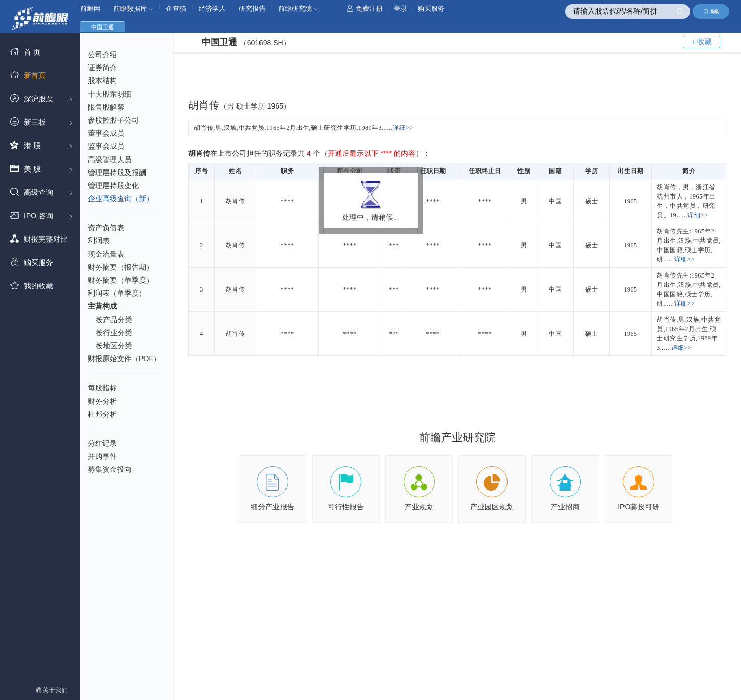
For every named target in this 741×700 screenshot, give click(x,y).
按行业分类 (114, 333)
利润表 (99, 241)
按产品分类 (114, 320)
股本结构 (102, 81)
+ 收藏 (701, 42)
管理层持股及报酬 (117, 173)
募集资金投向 (110, 469)
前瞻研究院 (298, 9)
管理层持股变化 (113, 186)
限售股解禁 (106, 107)
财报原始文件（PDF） (124, 359)
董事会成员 (106, 133)
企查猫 (176, 9)
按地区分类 (114, 346)
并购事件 (102, 456)
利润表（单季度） (117, 293)
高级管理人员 (110, 160)
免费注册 (365, 9)
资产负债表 (106, 228)
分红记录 (102, 443)
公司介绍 (102, 55)
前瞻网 (90, 9)
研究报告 (252, 9)
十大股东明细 (110, 94)
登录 (400, 9)
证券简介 (102, 68)
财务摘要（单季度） (121, 280)
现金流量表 (106, 254)
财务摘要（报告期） (121, 267)
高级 (711, 11)
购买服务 (431, 9)
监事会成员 (106, 146)
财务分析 (102, 401)
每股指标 (102, 388)
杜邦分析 (102, 414)
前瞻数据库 (133, 9)
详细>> (403, 128)
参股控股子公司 (113, 120)
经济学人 (212, 9)
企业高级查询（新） (121, 199)
